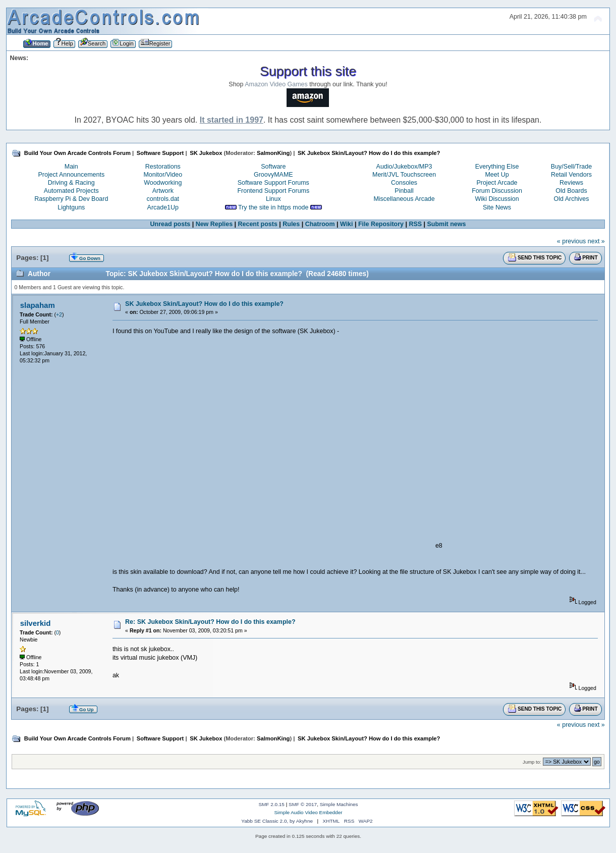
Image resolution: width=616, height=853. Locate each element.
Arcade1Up (163, 207)
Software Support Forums (273, 183)
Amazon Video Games (276, 84)
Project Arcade (497, 183)
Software (273, 167)
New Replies (214, 224)
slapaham (38, 305)
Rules (291, 224)
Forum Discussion (497, 191)
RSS (415, 224)
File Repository (381, 224)
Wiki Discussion (497, 199)
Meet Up (497, 175)
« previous (572, 241)
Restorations (163, 167)
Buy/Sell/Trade (571, 167)
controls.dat (163, 199)
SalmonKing (273, 153)
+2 (59, 314)
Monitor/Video (163, 175)
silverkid (36, 623)
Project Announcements (71, 175)
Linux (273, 199)
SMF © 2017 (303, 804)
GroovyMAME (273, 175)
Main (71, 167)
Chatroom (320, 224)
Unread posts (171, 224)
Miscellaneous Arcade (404, 199)
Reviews (571, 183)
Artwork (163, 191)
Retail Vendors (571, 175)
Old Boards (571, 191)
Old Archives (572, 199)
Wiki (347, 224)
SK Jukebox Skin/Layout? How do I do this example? (204, 304)
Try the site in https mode (273, 207)
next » (596, 241)
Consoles (404, 183)
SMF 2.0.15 (271, 804)
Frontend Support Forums (273, 191)
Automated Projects (71, 191)
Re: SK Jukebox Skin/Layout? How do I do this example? (210, 622)
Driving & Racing (71, 183)
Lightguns (71, 207)
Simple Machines (339, 804)
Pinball (404, 191)
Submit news (447, 224)
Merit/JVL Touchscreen (404, 175)
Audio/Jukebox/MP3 (404, 167)
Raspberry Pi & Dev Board (71, 199)
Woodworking (163, 183)
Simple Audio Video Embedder (308, 812)
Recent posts (258, 224)
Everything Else (497, 167)
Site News (497, 207)
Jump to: (532, 762)
